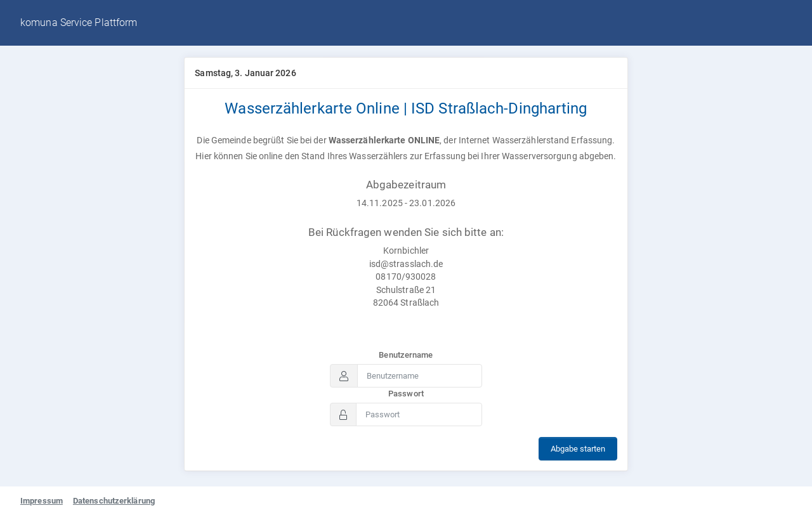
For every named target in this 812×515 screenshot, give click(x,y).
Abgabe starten (578, 449)
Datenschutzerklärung (114, 501)
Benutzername (406, 355)
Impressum (42, 501)
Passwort (406, 394)
